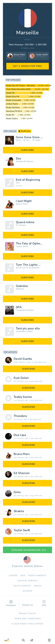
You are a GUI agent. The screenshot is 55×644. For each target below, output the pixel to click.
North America (37, 576)
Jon (18, 268)
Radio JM (10, 115)
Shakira (20, 161)
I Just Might (24, 201)
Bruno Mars (22, 204)
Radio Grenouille (14, 100)
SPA (19, 307)
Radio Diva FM (13, 97)
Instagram (11, 603)
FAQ (44, 603)
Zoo (18, 159)
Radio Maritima (13, 108)
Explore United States (27, 562)
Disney (30, 161)
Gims (31, 310)
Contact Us (28, 604)
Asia (23, 576)
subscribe (27, 150)
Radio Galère (12, 119)
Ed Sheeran (22, 473)
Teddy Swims (38, 140)
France (28, 40)
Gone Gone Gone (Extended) (33, 137)
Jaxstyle (35, 268)
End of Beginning (28, 180)
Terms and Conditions (27, 619)
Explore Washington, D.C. (28, 550)
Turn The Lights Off (29, 265)
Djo (18, 183)
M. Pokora (21, 225)
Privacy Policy (27, 614)
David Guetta (19, 140)
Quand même (25, 222)
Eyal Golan (21, 378)
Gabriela (22, 286)
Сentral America (27, 581)
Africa (38, 586)
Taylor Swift (22, 246)
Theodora (21, 310)
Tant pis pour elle (28, 329)
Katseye (20, 289)
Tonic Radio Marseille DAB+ (19, 89)
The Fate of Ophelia (30, 244)
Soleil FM (10, 93)
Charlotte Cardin (24, 331)
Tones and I (29, 140)
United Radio (12, 104)
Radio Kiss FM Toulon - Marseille (21, 86)
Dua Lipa (20, 435)
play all (25, 131)
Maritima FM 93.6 (14, 111)
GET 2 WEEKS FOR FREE (28, 66)
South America (22, 586)
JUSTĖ (25, 268)
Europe (13, 576)
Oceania (27, 591)
